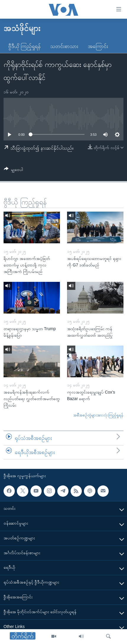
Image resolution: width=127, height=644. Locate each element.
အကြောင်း (98, 46)
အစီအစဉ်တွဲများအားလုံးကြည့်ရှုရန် (98, 415)
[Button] (13, 171)
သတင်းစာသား (64, 46)
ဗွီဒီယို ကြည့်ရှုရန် (25, 46)
